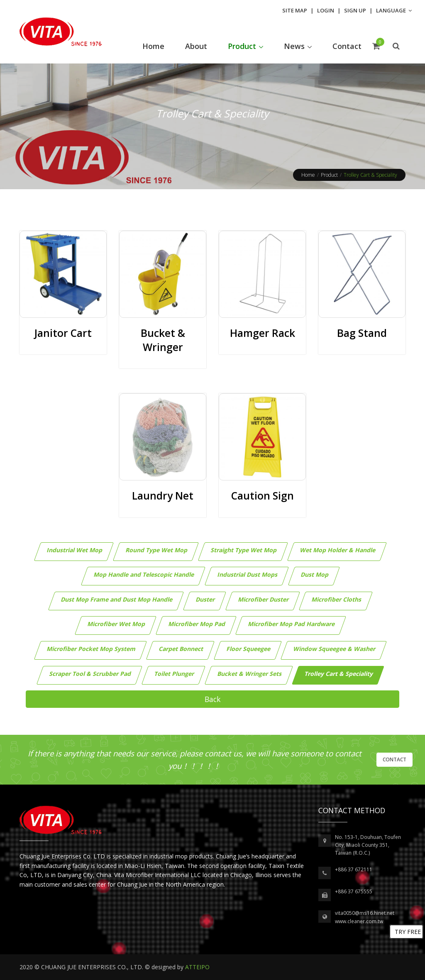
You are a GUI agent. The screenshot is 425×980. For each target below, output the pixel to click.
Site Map (295, 10)
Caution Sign (263, 496)
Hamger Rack (263, 333)
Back (212, 699)
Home (308, 175)
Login (326, 10)
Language (394, 10)
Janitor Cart (63, 333)
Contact (394, 759)
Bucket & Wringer (163, 340)
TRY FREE (408, 932)
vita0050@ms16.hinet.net (365, 913)
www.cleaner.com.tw (359, 921)
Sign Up (355, 10)
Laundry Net (163, 496)
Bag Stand (362, 333)
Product (329, 175)
